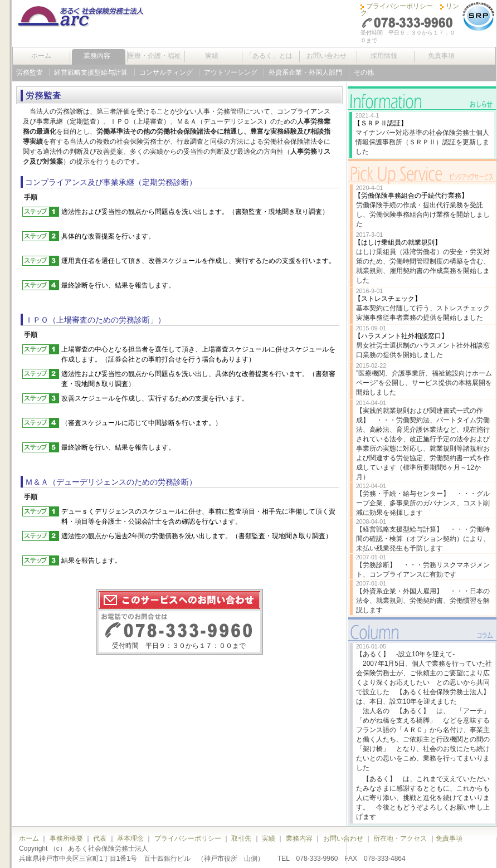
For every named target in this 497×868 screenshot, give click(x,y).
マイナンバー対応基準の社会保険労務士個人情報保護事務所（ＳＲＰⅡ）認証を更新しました (422, 142)
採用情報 (384, 56)
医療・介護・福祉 (154, 56)
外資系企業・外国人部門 (305, 72)
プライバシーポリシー (399, 6)
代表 (100, 838)
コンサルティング (166, 72)
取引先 (241, 838)
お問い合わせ (327, 56)
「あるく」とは (269, 56)
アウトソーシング (231, 72)
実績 (212, 56)
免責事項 (441, 56)
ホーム (41, 56)
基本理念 (130, 838)
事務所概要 (66, 838)
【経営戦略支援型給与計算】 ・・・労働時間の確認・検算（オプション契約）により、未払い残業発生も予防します (423, 539)
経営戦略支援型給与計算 (91, 72)
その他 (364, 72)
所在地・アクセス (400, 838)
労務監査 (30, 72)
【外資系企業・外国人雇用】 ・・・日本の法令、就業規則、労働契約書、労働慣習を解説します (423, 601)
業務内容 (97, 56)
